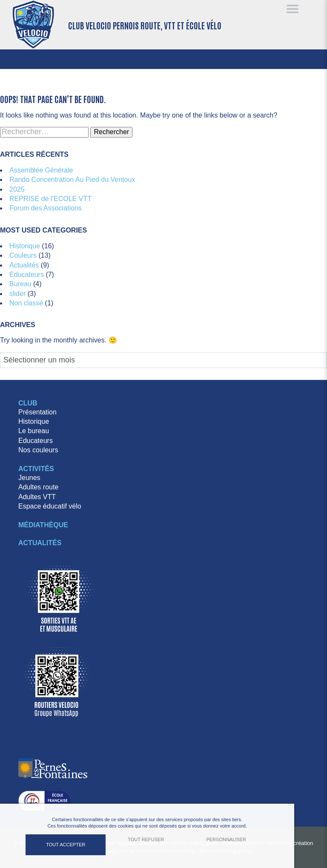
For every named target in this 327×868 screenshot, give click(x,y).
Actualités (24, 265)
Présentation (37, 412)
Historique (25, 246)
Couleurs (23, 255)
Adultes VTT (37, 497)
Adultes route (38, 487)
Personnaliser (226, 839)
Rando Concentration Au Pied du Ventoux (72, 180)
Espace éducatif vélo (50, 506)
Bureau (20, 284)
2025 (17, 189)
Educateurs (27, 274)
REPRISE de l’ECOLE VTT (50, 199)
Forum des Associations (46, 208)
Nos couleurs (38, 450)
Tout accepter (66, 845)
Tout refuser (146, 839)
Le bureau (34, 431)
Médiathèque (43, 525)
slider (17, 294)
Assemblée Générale (41, 170)
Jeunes (29, 478)
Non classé (26, 303)
